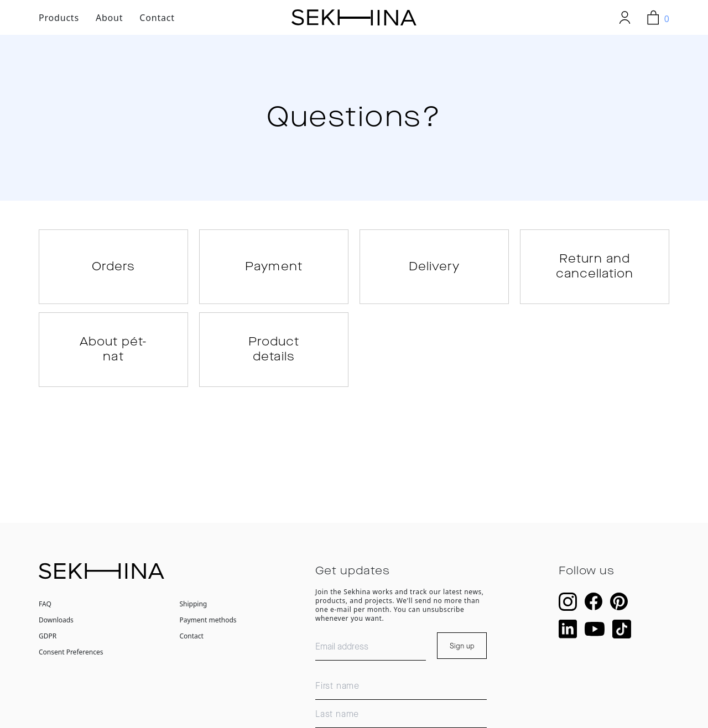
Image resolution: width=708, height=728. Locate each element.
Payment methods (208, 632)
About (109, 18)
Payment (274, 270)
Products (59, 18)
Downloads (56, 632)
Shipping (194, 616)
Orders (113, 270)
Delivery (434, 270)
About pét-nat (113, 359)
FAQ (45, 616)
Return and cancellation (595, 270)
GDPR (48, 648)
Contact (157, 18)
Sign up (462, 658)
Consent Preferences (71, 664)
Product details (274, 359)
